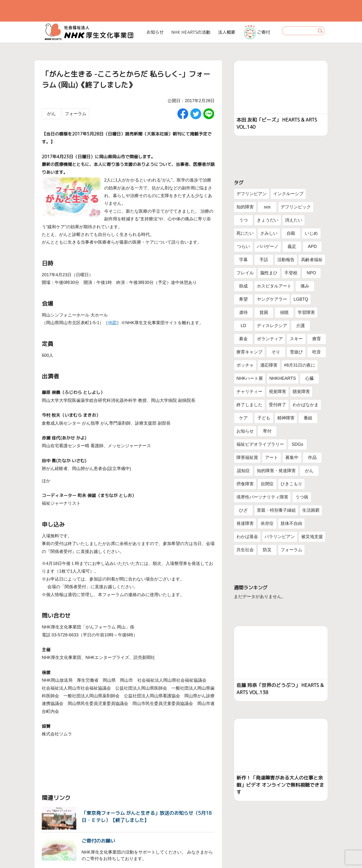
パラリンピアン (280, 537)
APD (312, 246)
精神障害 (286, 418)
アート (271, 457)
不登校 (291, 273)
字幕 (243, 260)
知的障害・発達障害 (276, 471)
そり (276, 352)
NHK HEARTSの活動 (191, 32)
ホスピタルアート (274, 286)
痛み (305, 286)
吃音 (317, 352)
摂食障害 (245, 484)
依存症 (267, 523)
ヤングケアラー (272, 299)
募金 (243, 339)
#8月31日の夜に (300, 365)
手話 (264, 260)
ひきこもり (291, 484)
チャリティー (249, 392)
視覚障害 (278, 392)
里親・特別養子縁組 (276, 510)
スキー (296, 339)
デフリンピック (296, 207)
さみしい (269, 233)
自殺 (291, 233)
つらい (243, 246)
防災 (267, 550)
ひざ (243, 510)
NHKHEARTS (283, 378)
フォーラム (76, 114)
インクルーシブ (288, 194)
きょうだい (268, 220)
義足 (292, 246)
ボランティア (270, 339)
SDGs (297, 444)
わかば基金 (247, 537)
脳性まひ (269, 273)
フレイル (245, 273)
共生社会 (245, 550)
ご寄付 (257, 32)
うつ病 (302, 497)
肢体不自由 (291, 523)
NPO (311, 273)
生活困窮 (311, 510)
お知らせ (155, 32)
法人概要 (227, 32)
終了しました (249, 405)
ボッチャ (245, 365)
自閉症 (267, 484)
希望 (243, 299)
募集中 (292, 457)
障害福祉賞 (247, 457)
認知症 (243, 471)
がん (51, 114)
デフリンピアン (252, 194)
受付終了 (278, 405)
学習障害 (306, 312)
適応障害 (269, 365)
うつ (243, 220)
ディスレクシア (272, 326)
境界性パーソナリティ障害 (262, 497)
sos (267, 207)
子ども (264, 418)
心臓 (309, 378)
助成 (243, 286)
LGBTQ (301, 299)
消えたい (294, 220)
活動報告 (286, 260)
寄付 (267, 431)
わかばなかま (306, 405)
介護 (301, 326)
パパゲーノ (268, 246)
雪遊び (296, 352)
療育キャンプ (249, 352)
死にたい (245, 233)
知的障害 (245, 207)
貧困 (264, 312)
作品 (312, 457)
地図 (112, 323)
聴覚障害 (301, 392)
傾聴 (284, 312)
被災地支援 (312, 537)
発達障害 (245, 523)
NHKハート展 (250, 378)
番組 (308, 418)
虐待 (243, 312)
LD (243, 326)
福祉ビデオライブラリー (260, 444)
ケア (243, 418)
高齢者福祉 (312, 260)
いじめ (311, 233)
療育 (317, 339)
